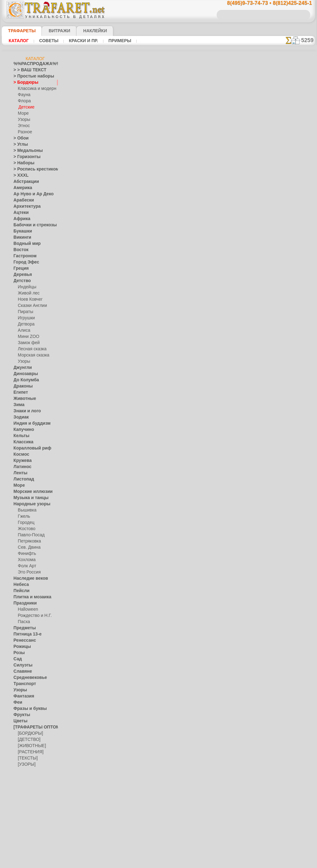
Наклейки (84, 31)
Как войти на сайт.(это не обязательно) (35, 824)
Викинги (21, 237)
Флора (24, 101)
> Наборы (22, 163)
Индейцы (26, 287)
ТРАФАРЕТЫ (19, 31)
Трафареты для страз (33, 783)
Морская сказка (32, 355)
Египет (20, 392)
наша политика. (190, 863)
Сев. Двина (28, 547)
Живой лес (28, 293)
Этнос (23, 126)
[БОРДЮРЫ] (29, 733)
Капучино (22, 430)
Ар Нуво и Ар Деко (30, 194)
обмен (189, 445)
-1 (135, 316)
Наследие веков (28, 578)
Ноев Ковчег (29, 299)
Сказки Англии (31, 306)
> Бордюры (23, 82)
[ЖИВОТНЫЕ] (30, 746)
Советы (48, 41)
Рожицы (21, 647)
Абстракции (24, 182)
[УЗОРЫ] (26, 764)
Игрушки (26, 318)
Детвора (26, 324)
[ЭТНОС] (26, 771)
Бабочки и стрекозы (31, 225)
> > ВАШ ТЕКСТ (26, 70)
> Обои (20, 138)
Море (23, 113)
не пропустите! (284, 379)
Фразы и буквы (27, 709)
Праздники (23, 603)
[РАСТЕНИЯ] (29, 752)
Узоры (24, 120)
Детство (21, 281)
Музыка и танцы (28, 498)
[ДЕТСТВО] (28, 740)
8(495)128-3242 (164, 391)
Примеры (117, 41)
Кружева (21, 461)
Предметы (23, 628)
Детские (26, 107)
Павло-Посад (30, 535)
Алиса (23, 330)
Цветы (19, 721)
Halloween (27, 609)
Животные (23, 399)
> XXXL (20, 175)
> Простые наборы (30, 76)
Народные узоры (29, 504)
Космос (20, 454)
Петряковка (28, 541)
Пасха (23, 622)
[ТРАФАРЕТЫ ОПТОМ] (33, 727)
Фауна (24, 95)
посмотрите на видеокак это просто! (284, 301)
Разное (24, 132)
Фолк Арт (26, 566)
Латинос (21, 467)
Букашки (21, 231)
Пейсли (20, 591)
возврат (173, 445)
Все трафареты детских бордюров (158, 330)
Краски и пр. (82, 41)
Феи (17, 702)
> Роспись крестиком (32, 169)
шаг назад (158, 316)
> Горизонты (24, 157)
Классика (22, 442)
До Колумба (24, 380)
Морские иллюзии (30, 492)
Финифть (26, 554)
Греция (20, 268)
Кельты (20, 436)
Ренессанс (23, 640)
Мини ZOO (27, 337)
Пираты (25, 312)
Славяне (21, 671)
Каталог (19, 41)
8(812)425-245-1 (201, 391)
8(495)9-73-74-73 (126, 391)
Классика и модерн (35, 89)
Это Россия (28, 572)
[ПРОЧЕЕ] (27, 777)
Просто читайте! (284, 328)
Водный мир (25, 244)
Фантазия (22, 696)
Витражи (52, 31)
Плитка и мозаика (30, 597)
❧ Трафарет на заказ (33, 789)
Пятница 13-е (25, 634)
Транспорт (23, 684)
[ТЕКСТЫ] (27, 758)
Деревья (21, 275)
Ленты (19, 473)
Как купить (138, 172)
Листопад (22, 479)
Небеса (20, 585)
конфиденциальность (144, 445)
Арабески (22, 200)
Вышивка (26, 510)
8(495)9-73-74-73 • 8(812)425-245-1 (263, 3)
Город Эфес (24, 262)
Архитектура (25, 206)
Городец (25, 523)
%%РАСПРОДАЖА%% (34, 64)
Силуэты (21, 665)
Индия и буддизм (29, 423)
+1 (181, 316)
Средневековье (27, 678)
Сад (17, 659)
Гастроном (23, 256)
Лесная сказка (30, 349)
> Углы (19, 144)
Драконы (22, 386)
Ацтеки (20, 213)
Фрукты (20, 715)
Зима (18, 405)
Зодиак (20, 417)
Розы (18, 653)
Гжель (23, 516)
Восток (20, 250)
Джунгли (21, 368)
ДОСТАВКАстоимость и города (284, 273)
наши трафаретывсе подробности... (284, 355)
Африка (20, 219)
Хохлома (26, 560)
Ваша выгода (98, 172)
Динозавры (24, 374)
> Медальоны (25, 151)
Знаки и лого (25, 411)
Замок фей (27, 343)
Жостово (26, 529)
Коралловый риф (29, 448)
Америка (21, 188)
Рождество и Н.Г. (33, 616)
